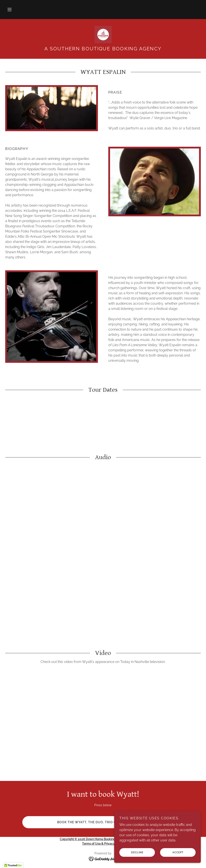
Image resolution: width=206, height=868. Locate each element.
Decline (137, 852)
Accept (178, 852)
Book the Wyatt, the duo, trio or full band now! (103, 822)
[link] (103, 35)
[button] (10, 10)
